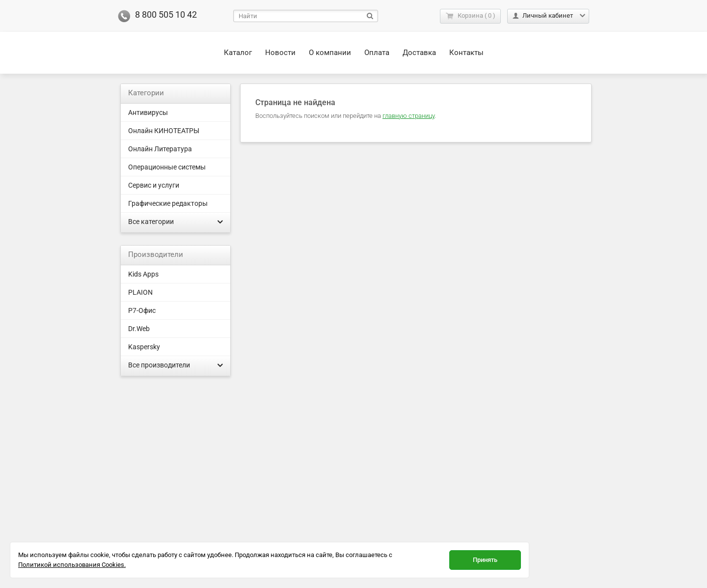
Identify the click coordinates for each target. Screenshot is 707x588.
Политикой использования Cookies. (72, 565)
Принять (485, 560)
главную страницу (408, 116)
